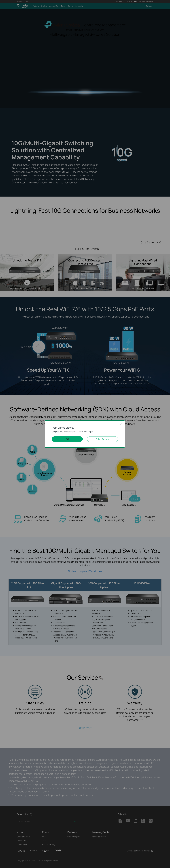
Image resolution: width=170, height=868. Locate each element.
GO (67, 439)
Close (121, 424)
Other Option (102, 439)
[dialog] (85, 434)
